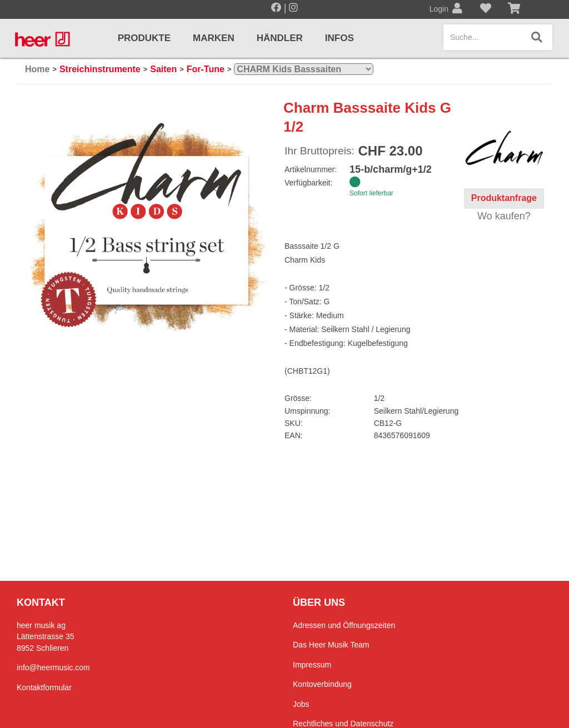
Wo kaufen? (504, 216)
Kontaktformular (44, 687)
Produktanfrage (504, 198)
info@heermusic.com (53, 667)
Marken (214, 38)
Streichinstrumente (100, 69)
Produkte (144, 38)
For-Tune (206, 69)
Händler (280, 38)
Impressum (312, 665)
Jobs (301, 704)
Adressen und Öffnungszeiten (344, 625)
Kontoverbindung (322, 684)
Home (37, 69)
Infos (340, 38)
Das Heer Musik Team (331, 645)
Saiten (163, 69)
